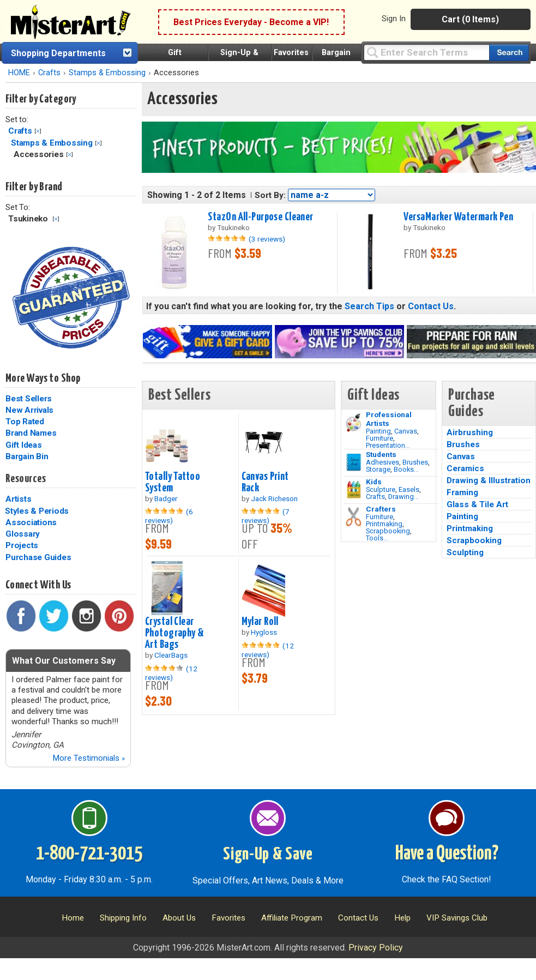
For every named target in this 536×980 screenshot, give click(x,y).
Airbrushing (470, 432)
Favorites (291, 53)
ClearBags (171, 655)
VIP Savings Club (457, 918)
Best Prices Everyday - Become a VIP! (251, 22)
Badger (166, 498)
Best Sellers (29, 399)
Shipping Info (123, 918)
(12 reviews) (171, 673)
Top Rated (25, 422)
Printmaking (384, 524)
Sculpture (381, 489)
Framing (462, 492)
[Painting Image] (354, 423)
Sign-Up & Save (268, 855)
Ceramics (465, 468)
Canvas (406, 431)
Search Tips (369, 306)
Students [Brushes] (381, 454)
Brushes (415, 462)
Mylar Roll (260, 622)
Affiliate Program (292, 918)
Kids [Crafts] (374, 482)
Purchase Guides (38, 557)
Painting (378, 431)
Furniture (380, 438)
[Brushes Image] (354, 462)
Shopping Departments (58, 53)
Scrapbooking (388, 531)
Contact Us (431, 306)
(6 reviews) (169, 516)
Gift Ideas (24, 445)
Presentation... (388, 445)
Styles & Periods (37, 511)
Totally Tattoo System (173, 482)
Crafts (49, 73)
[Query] (426, 52)
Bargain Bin (27, 456)
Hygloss (264, 632)
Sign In (394, 19)
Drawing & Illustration (489, 480)
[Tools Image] (354, 517)
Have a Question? (447, 854)
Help (402, 918)
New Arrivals (29, 410)
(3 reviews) (267, 239)
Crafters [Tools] (381, 509)
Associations (31, 522)
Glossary (23, 534)
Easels (409, 489)
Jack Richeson (274, 498)
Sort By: (270, 195)
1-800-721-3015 (89, 854)
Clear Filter (38, 131)
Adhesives (383, 462)
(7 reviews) (266, 516)
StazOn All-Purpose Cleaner (260, 217)
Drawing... (403, 497)
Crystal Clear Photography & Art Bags (175, 633)
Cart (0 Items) (470, 19)
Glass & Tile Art (477, 504)
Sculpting (465, 552)
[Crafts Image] (354, 490)
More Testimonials (89, 758)
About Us (179, 918)
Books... (406, 469)
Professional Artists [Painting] (389, 419)
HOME (19, 73)
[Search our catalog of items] (509, 53)
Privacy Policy (376, 948)
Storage (378, 469)
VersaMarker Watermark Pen (458, 217)
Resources (26, 479)
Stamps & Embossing (107, 73)
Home (73, 918)
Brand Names (31, 433)
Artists (18, 499)
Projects (22, 545)
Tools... (377, 538)
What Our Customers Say (64, 661)
